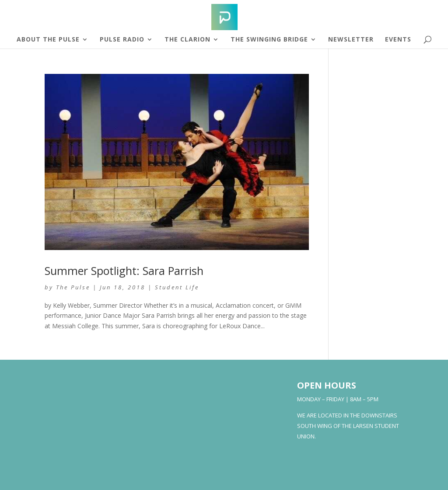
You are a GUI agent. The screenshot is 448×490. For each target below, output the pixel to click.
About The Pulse (48, 40)
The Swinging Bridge (269, 40)
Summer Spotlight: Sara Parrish (124, 271)
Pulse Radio (122, 40)
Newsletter (351, 40)
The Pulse (73, 287)
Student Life (177, 287)
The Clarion (187, 40)
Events (398, 40)
